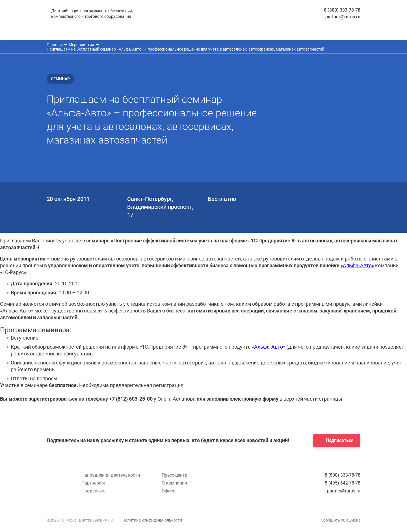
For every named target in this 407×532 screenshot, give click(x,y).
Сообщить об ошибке (341, 520)
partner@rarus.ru (343, 17)
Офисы (169, 491)
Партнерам (93, 483)
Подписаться (335, 440)
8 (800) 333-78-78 (342, 10)
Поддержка (94, 491)
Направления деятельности (111, 475)
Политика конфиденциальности (152, 520)
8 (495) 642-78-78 (343, 483)
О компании (174, 483)
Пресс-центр (175, 475)
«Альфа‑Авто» (357, 265)
